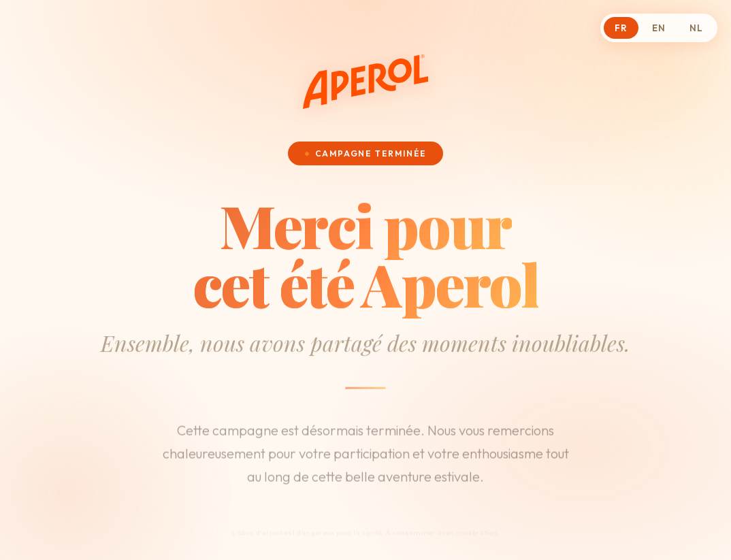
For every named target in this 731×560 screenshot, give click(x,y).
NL (696, 28)
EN (659, 28)
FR (621, 28)
